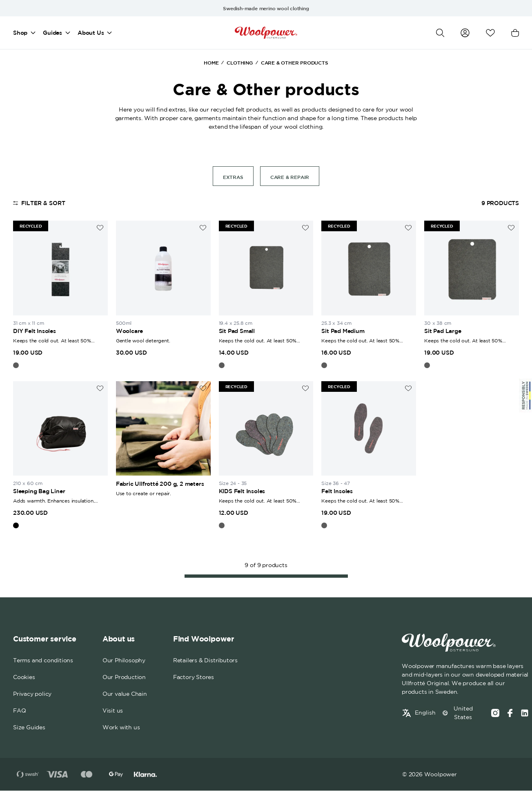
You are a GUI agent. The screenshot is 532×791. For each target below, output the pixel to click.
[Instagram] (495, 713)
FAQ (19, 711)
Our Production (124, 677)
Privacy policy (32, 694)
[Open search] (440, 33)
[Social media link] (525, 713)
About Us (91, 33)
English (425, 713)
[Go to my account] (465, 33)
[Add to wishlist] (100, 228)
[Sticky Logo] (525, 395)
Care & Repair (290, 177)
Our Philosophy (124, 661)
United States (463, 713)
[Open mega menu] (33, 33)
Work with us (121, 728)
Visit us (113, 711)
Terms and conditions (43, 661)
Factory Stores (194, 677)
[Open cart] (515, 33)
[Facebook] (510, 713)
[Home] (266, 33)
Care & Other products (295, 63)
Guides (52, 33)
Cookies (24, 677)
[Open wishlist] (490, 33)
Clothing (239, 63)
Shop (20, 33)
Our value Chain (125, 694)
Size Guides (29, 728)
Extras (233, 177)
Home (211, 63)
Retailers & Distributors (205, 661)
